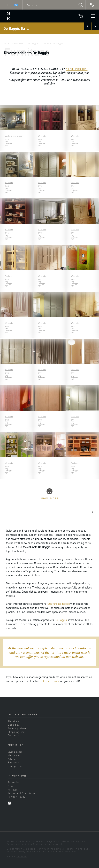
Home (7, 43)
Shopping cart (17, 732)
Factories (19, 43)
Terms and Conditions (22, 793)
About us (13, 721)
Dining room (16, 766)
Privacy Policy (17, 797)
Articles (13, 789)
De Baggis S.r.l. (16, 28)
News (11, 786)
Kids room (14, 755)
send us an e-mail (49, 681)
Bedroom (13, 762)
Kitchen (13, 759)
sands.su (22, 856)
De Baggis (33, 43)
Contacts (13, 735)
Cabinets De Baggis (53, 43)
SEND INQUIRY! (77, 69)
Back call (14, 725)
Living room (15, 752)
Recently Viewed (18, 728)
